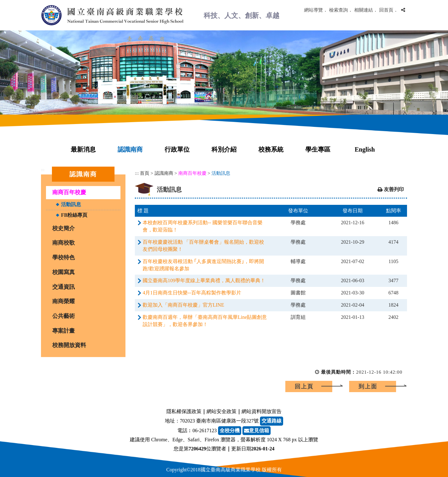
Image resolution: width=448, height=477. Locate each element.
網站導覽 (313, 10)
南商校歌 (64, 243)
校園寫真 (64, 272)
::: (43, 170)
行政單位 (177, 149)
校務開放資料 (69, 345)
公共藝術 (64, 316)
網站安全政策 (221, 411)
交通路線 (272, 421)
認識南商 (130, 149)
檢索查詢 (339, 10)
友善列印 (394, 189)
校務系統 (271, 149)
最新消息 (83, 149)
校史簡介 (64, 228)
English (365, 149)
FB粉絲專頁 (74, 215)
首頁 (145, 173)
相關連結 (364, 10)
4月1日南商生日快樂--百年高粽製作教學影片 (192, 293)
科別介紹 (224, 149)
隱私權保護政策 (184, 411)
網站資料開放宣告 (262, 411)
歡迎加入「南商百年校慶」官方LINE (183, 305)
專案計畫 (64, 331)
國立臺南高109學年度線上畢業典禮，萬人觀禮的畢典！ (204, 280)
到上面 (368, 386)
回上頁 (304, 386)
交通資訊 (64, 287)
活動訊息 (71, 204)
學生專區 (318, 149)
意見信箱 (257, 430)
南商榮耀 (64, 301)
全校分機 (230, 430)
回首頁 (386, 10)
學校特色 (64, 257)
